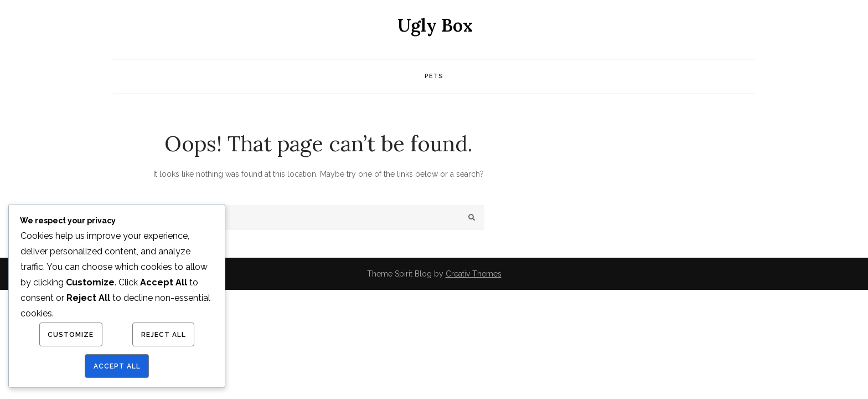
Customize (71, 335)
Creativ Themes (474, 274)
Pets (434, 76)
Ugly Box (435, 25)
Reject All (164, 335)
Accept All (117, 366)
